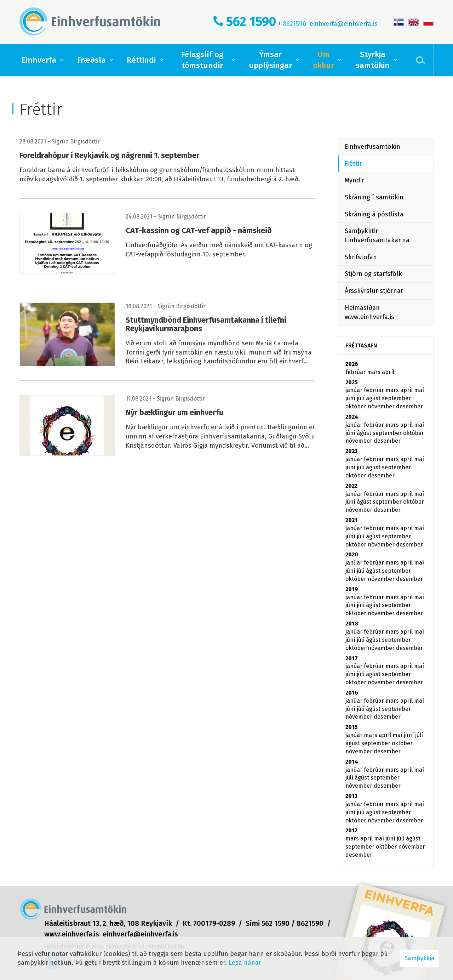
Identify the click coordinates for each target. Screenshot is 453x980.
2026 (352, 364)
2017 (352, 658)
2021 (351, 520)
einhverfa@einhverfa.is (344, 24)
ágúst (374, 398)
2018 (352, 624)
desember (409, 406)
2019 (352, 589)
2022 (351, 486)
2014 (352, 762)
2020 (352, 554)
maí (419, 390)
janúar (355, 390)
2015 (352, 727)
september (396, 398)
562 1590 (251, 22)
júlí (361, 398)
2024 (352, 417)
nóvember (382, 406)
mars (374, 372)
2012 (351, 830)
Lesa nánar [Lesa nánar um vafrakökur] (245, 963)
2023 (351, 451)
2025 (352, 382)
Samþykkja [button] (420, 958)
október (357, 406)
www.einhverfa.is (72, 934)
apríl (388, 372)
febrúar (356, 372)
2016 (352, 693)
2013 (351, 796)
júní (351, 398)
